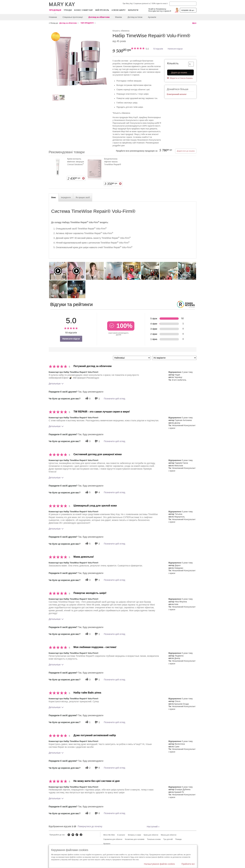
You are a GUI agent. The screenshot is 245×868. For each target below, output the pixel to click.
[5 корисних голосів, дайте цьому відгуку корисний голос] (87, 492)
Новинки (53, 17)
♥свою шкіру (119, 10)
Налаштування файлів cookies (159, 864)
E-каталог (121, 835)
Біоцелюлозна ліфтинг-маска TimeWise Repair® (113, 162)
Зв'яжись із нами (134, 835)
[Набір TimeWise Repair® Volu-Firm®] (80, 60)
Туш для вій (168, 839)
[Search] (183, 4)
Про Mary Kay (128, 3)
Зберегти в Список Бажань (181, 78)
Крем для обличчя (151, 835)
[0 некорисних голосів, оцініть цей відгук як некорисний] (97, 768)
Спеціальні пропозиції (73, 17)
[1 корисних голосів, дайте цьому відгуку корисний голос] (87, 722)
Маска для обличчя (169, 835)
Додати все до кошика (186, 151)
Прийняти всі (188, 864)
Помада (178, 839)
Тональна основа (154, 839)
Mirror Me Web (109, 835)
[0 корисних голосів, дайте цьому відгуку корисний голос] (87, 399)
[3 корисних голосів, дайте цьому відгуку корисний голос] (87, 441)
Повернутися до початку (90, 826)
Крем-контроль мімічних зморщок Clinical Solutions (76, 162)
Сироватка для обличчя (113, 839)
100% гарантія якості (160, 3)
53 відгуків (158, 49)
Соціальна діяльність (142, 3)
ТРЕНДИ (68, 10)
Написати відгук (175, 49)
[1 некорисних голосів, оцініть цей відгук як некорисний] (97, 399)
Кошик (188, 10)
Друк (194, 23)
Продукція (55, 10)
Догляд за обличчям (99, 17)
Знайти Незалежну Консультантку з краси (159, 10)
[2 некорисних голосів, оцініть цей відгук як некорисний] (97, 544)
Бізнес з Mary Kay (84, 10)
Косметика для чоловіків (135, 839)
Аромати (152, 17)
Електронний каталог (177, 94)
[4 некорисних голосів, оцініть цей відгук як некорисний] (97, 492)
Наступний (153, 827)
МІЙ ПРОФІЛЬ (102, 10)
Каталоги (133, 10)
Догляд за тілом (135, 17)
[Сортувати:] (132, 358)
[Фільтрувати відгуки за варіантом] (174, 358)
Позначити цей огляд (115, 399)
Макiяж (119, 17)
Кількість (173, 63)
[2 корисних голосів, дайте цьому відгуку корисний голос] (87, 768)
